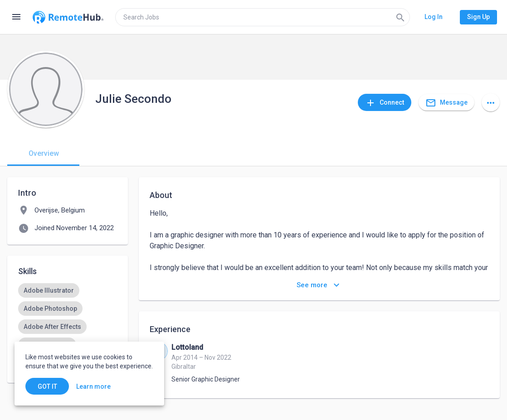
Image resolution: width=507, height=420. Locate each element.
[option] (49, 290)
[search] (263, 17)
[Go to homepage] (68, 17)
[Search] (400, 17)
